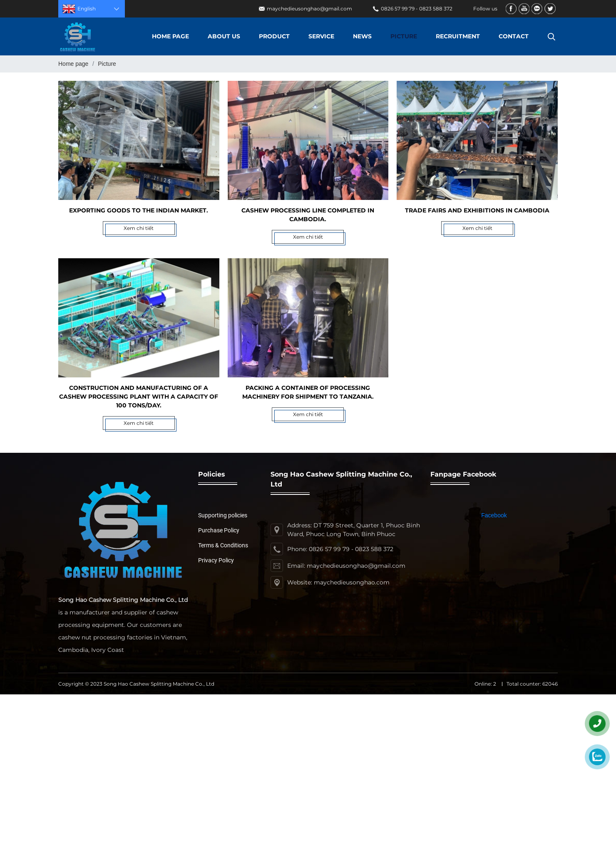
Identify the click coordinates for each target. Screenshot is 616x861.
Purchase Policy (219, 530)
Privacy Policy (216, 560)
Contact (514, 36)
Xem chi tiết (139, 228)
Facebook (494, 515)
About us (224, 36)
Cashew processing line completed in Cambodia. (308, 215)
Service (321, 36)
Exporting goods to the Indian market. (139, 210)
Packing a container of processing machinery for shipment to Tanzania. (308, 392)
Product (274, 36)
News (362, 36)
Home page (170, 36)
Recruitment (458, 36)
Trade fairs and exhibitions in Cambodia (477, 210)
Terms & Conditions (223, 545)
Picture (404, 36)
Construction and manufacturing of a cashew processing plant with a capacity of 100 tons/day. (139, 397)
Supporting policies (223, 515)
